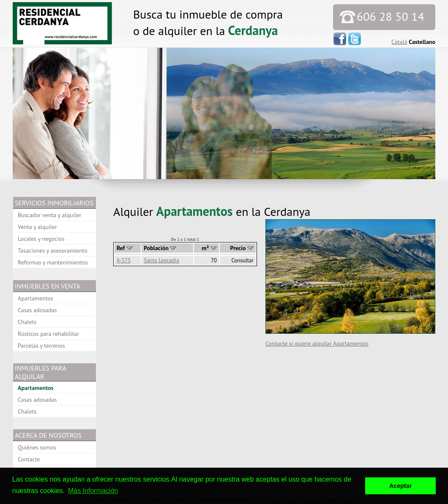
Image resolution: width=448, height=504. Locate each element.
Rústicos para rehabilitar (48, 334)
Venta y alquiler (37, 227)
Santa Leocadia (161, 260)
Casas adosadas (37, 310)
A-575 (124, 260)
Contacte (29, 459)
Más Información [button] (93, 491)
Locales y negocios (41, 239)
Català (399, 42)
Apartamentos (36, 298)
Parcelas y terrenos (41, 346)
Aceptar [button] (401, 486)
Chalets (27, 322)
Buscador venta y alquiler (49, 215)
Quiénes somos (37, 447)
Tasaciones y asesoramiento (53, 251)
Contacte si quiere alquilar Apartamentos (317, 343)
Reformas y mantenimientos (53, 262)
